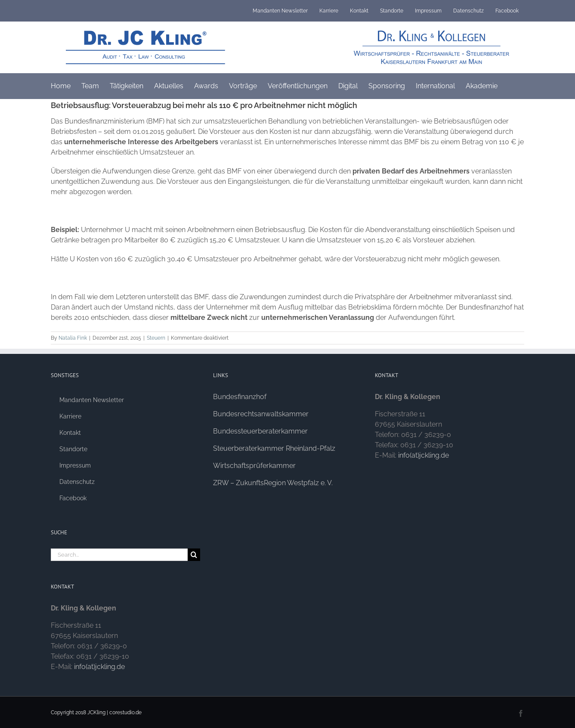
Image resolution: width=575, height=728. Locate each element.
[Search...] (119, 555)
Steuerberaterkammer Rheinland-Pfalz (274, 448)
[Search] (194, 555)
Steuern (156, 338)
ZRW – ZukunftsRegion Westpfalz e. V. (273, 483)
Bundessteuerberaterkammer (260, 431)
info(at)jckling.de (99, 667)
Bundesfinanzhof (240, 397)
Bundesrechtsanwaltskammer (261, 414)
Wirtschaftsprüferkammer (254, 466)
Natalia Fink (73, 338)
